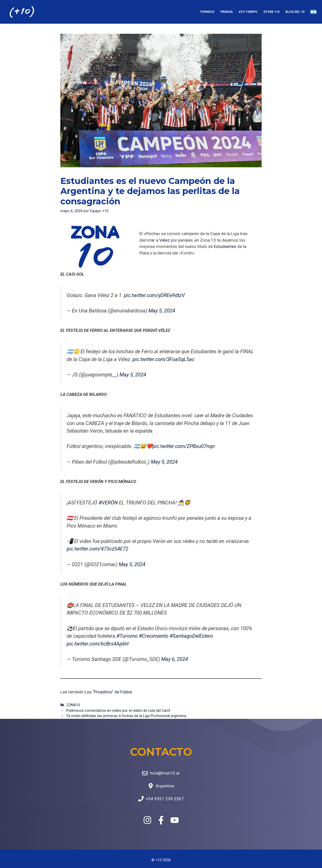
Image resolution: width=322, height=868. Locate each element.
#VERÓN (108, 503)
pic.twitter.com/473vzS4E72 (97, 549)
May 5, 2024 (162, 311)
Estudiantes (225, 246)
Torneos (207, 12)
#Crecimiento (154, 636)
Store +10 (271, 12)
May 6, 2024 (175, 659)
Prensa (227, 12)
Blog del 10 (295, 12)
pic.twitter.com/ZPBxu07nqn (184, 446)
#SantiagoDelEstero (191, 636)
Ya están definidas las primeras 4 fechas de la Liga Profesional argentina (126, 716)
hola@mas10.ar (165, 773)
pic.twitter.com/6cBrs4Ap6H (98, 644)
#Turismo (127, 636)
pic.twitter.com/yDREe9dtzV (154, 295)
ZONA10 (73, 705)
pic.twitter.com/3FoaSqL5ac (164, 359)
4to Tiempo (248, 12)
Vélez (165, 240)
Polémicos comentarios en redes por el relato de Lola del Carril (118, 711)
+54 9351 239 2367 (165, 799)
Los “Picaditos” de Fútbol (108, 692)
